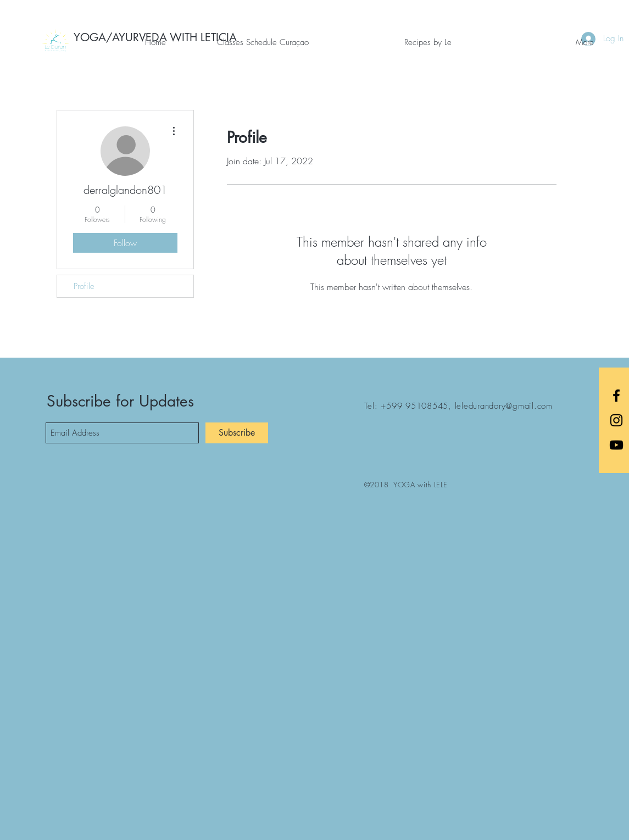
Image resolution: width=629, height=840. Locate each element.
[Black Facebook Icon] (616, 396)
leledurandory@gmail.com (504, 406)
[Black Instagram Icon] (616, 420)
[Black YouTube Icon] (616, 445)
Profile (84, 286)
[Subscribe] (237, 433)
